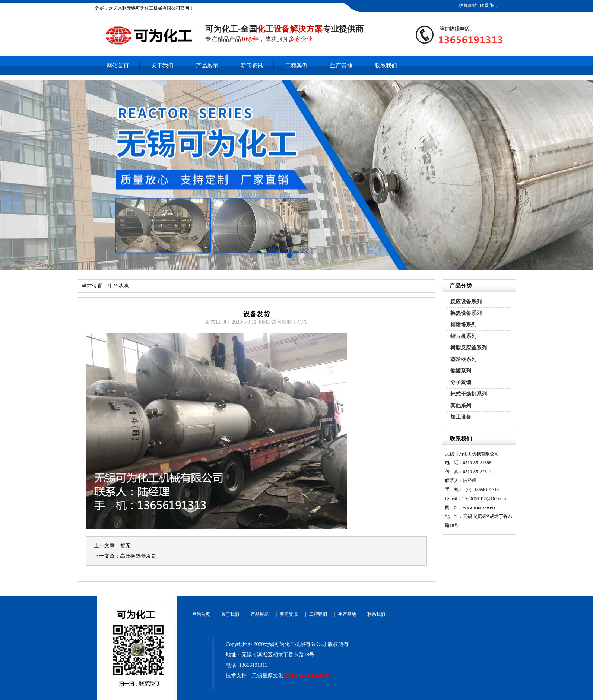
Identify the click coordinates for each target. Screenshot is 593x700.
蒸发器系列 (463, 359)
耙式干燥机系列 (469, 394)
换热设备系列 (466, 313)
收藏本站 (467, 6)
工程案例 (296, 66)
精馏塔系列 (463, 325)
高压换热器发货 (138, 556)
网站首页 (118, 66)
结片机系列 (463, 336)
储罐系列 (461, 371)
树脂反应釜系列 (469, 348)
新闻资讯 (252, 66)
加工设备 (461, 417)
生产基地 (341, 66)
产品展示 (207, 66)
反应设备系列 (466, 302)
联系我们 (488, 6)
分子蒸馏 (461, 382)
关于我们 (162, 66)
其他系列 (461, 406)
